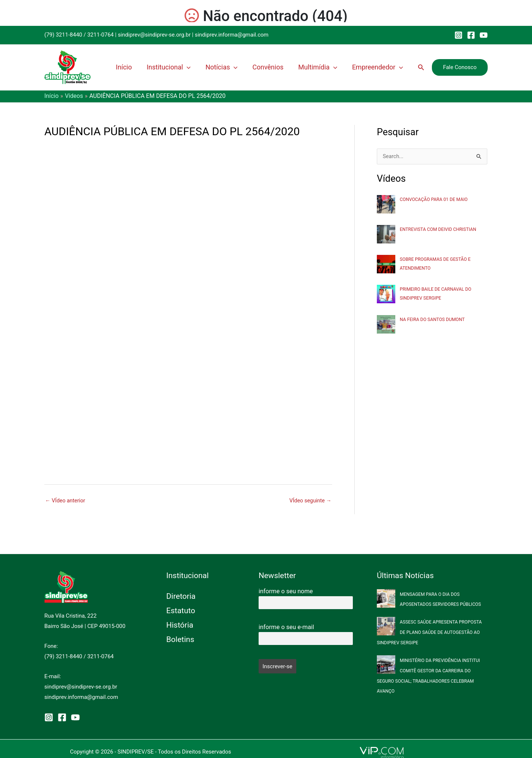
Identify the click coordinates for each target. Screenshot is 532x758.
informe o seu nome (286, 591)
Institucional (190, 67)
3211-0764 (100, 35)
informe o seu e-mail (286, 627)
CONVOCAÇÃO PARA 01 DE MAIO (435, 199)
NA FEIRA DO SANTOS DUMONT (434, 319)
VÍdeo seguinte (310, 501)
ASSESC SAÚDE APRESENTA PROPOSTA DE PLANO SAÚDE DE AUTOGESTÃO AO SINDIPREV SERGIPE (431, 632)
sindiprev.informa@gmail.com (232, 35)
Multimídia (326, 67)
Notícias (238, 67)
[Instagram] (458, 35)
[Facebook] (471, 35)
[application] (208, 67)
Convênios (280, 67)
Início (150, 67)
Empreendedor (381, 67)
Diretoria (181, 596)
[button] (421, 67)
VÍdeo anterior (66, 501)
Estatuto (181, 611)
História (180, 625)
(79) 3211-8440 (63, 35)
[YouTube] (484, 35)
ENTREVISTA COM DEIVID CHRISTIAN (439, 230)
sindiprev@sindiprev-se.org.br (154, 35)
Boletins (180, 639)
